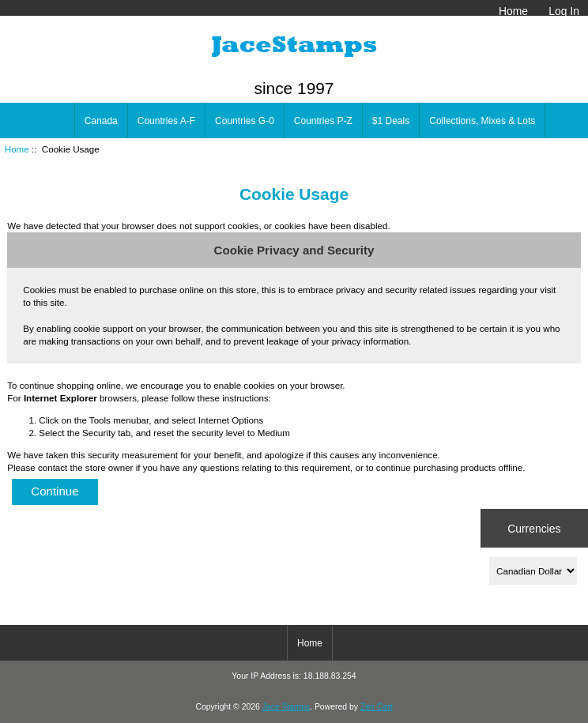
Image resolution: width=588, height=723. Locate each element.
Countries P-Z (323, 121)
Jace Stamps (286, 707)
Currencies (534, 528)
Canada (101, 121)
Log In (564, 11)
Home (513, 11)
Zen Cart (377, 707)
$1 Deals (391, 121)
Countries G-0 (245, 121)
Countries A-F (166, 121)
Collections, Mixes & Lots (482, 121)
